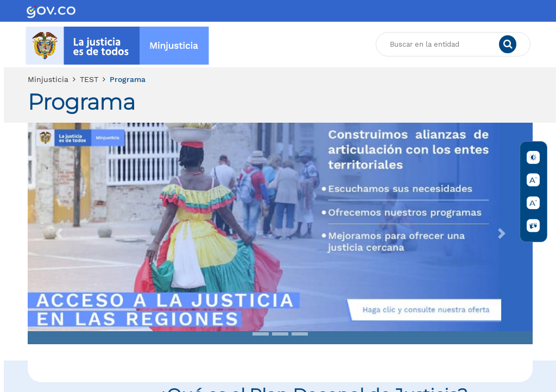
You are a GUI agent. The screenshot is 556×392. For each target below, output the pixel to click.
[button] (59, 233)
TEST (89, 79)
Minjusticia (48, 79)
